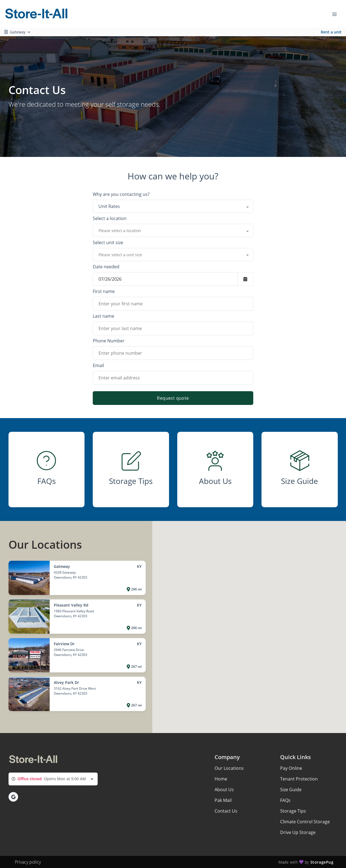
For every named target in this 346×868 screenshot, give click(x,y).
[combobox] (173, 206)
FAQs (285, 800)
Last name (103, 316)
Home (221, 779)
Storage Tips (293, 811)
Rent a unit (331, 32)
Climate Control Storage (305, 822)
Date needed (106, 267)
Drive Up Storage (298, 832)
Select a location (110, 218)
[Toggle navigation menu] (337, 14)
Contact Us (226, 811)
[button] (13, 797)
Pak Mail (223, 800)
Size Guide (291, 790)
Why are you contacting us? (121, 194)
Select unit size (108, 243)
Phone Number (109, 341)
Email (98, 365)
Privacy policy (28, 862)
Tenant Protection (299, 779)
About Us (224, 790)
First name (104, 291)
